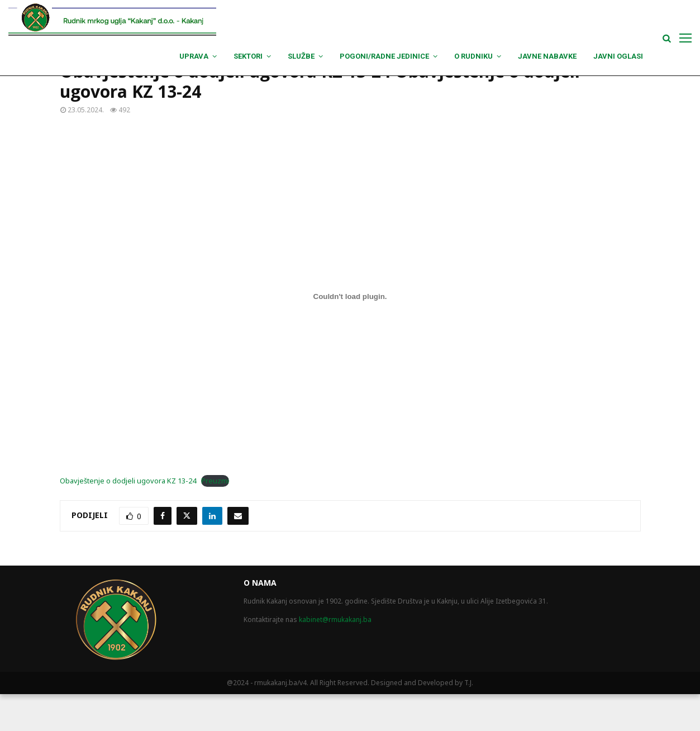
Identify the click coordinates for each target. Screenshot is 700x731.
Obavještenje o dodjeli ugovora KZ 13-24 (128, 518)
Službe (301, 56)
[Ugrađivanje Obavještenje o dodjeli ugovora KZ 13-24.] (350, 333)
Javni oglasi (618, 56)
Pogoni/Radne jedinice (384, 56)
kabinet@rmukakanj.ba (335, 656)
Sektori (248, 56)
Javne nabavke (547, 56)
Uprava (194, 56)
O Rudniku (473, 56)
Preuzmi (215, 518)
